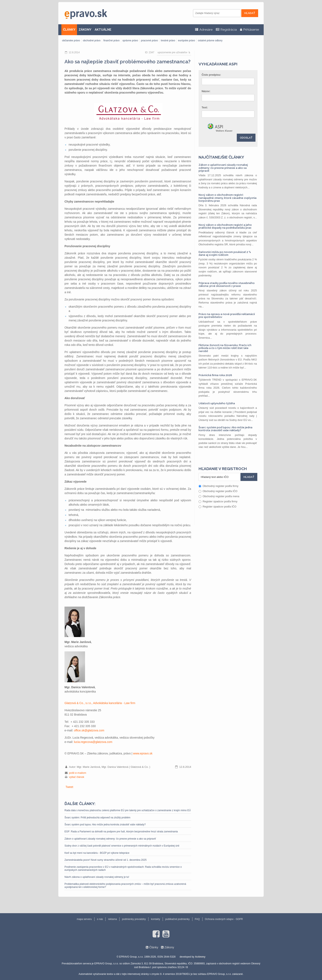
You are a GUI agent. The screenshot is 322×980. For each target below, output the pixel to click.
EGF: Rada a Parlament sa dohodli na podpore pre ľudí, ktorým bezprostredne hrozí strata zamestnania (121, 832)
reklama (112, 919)
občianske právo (71, 41)
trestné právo (168, 41)
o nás (100, 919)
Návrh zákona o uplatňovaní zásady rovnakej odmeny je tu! (97, 877)
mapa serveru (84, 919)
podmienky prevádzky (134, 919)
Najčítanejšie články (221, 157)
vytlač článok (77, 777)
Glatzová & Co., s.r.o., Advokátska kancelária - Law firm (100, 703)
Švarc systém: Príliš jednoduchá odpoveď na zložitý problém (97, 818)
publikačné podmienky (178, 919)
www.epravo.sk (143, 753)
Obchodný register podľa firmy (218, 486)
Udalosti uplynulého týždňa (217, 403)
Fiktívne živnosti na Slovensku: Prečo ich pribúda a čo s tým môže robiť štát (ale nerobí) (225, 348)
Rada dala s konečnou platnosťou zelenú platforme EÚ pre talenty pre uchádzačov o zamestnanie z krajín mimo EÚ (128, 810)
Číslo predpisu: (211, 75)
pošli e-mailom (78, 773)
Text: (205, 107)
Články (154, 947)
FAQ (197, 919)
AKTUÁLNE (103, 30)
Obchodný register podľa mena (219, 496)
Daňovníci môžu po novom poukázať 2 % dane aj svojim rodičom (225, 253)
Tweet (69, 787)
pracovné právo (149, 41)
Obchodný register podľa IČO (218, 491)
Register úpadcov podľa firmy (218, 501)
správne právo (130, 41)
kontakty (156, 919)
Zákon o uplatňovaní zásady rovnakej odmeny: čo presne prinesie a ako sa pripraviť (110, 839)
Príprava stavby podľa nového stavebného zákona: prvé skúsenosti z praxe (227, 284)
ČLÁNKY (69, 30)
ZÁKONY (85, 30)
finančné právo (111, 41)
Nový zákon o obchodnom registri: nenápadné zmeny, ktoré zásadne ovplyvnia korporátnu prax (228, 198)
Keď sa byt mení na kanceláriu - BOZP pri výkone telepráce (97, 853)
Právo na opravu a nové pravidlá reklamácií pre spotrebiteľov (227, 316)
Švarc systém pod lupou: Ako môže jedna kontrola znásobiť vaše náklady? (105, 825)
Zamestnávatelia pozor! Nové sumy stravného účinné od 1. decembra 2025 (106, 860)
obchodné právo (92, 41)
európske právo (187, 41)
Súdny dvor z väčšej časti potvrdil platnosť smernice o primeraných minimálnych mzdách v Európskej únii (122, 846)
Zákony (169, 947)
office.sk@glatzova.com (89, 730)
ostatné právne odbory (210, 41)
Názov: (206, 91)
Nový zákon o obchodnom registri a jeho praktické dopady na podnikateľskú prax (225, 226)
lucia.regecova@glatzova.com (93, 742)
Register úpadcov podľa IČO (217, 507)
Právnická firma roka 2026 (215, 375)
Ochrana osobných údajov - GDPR (224, 919)
